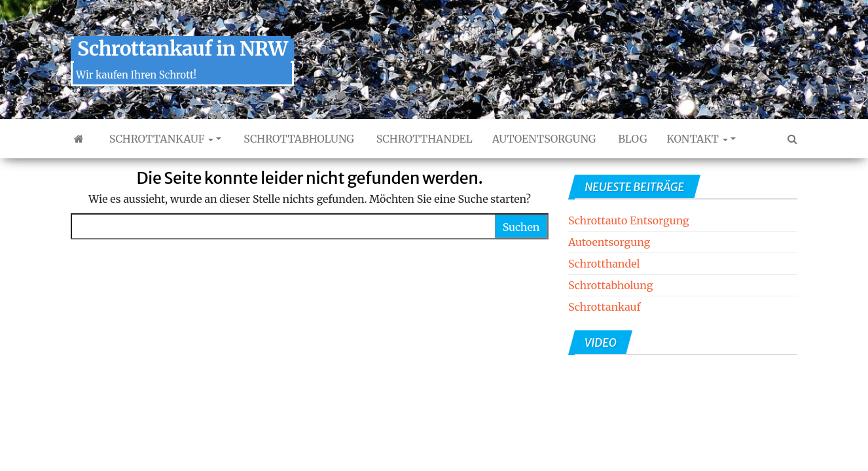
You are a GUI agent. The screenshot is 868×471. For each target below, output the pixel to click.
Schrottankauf (160, 139)
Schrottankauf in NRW (182, 48)
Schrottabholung (297, 139)
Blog (631, 139)
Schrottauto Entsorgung (629, 220)
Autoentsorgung (544, 139)
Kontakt (697, 139)
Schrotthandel (423, 139)
